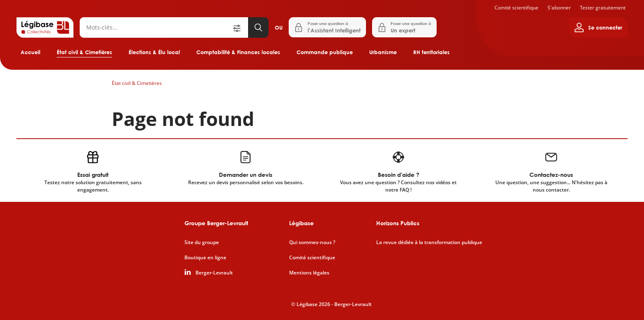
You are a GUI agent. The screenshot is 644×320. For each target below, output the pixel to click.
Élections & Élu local (154, 52)
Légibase (301, 223)
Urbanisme (383, 52)
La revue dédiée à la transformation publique (429, 242)
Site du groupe (202, 242)
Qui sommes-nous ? (312, 242)
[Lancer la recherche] (258, 27)
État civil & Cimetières (84, 52)
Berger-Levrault (214, 273)
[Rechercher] (156, 27)
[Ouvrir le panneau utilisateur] (598, 27)
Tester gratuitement (603, 8)
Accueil (30, 52)
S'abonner (559, 8)
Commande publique (325, 52)
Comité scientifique (516, 8)
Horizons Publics (398, 223)
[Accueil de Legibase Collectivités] (45, 27)
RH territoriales (431, 52)
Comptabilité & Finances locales (238, 52)
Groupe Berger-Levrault (216, 223)
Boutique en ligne (205, 258)
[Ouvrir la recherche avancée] (240, 27)
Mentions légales (309, 273)
